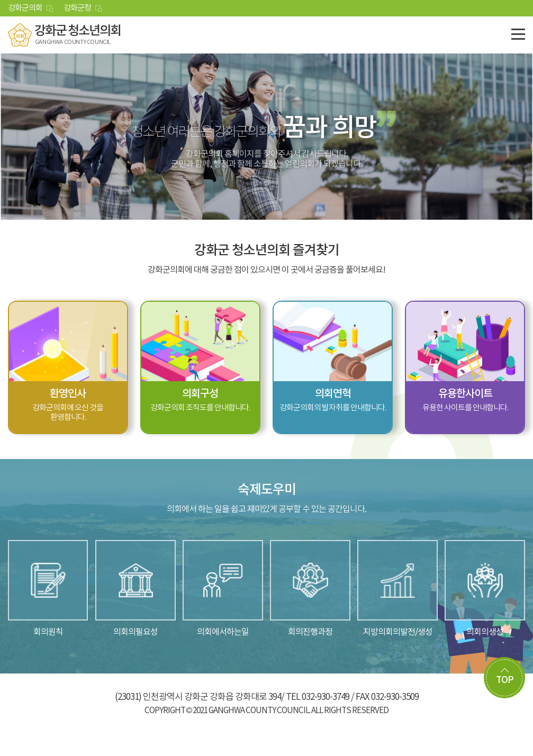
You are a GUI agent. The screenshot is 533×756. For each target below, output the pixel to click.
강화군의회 (25, 8)
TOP (505, 680)
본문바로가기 (0, 0)
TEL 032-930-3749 (318, 697)
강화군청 (77, 8)
